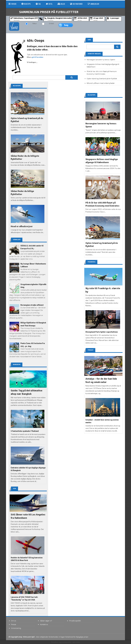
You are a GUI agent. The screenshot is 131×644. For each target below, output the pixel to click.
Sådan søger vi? (46, 621)
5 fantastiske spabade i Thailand (25, 431)
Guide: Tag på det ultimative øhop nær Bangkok (27, 392)
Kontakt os (44, 624)
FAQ (38, 4)
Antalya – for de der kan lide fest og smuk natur (101, 380)
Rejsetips (26, 4)
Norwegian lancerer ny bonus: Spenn (101, 60)
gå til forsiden (38, 57)
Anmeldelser (93, 4)
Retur (35, 23)
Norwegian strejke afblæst (32, 305)
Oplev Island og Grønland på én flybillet (102, 79)
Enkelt (51, 23)
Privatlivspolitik (75, 621)
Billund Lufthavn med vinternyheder (101, 83)
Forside (12, 4)
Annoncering (16, 628)
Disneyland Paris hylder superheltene (102, 332)
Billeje (61, 4)
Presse (13, 624)
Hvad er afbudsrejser (22, 226)
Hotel (49, 4)
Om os (13, 621)
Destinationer (76, 4)
